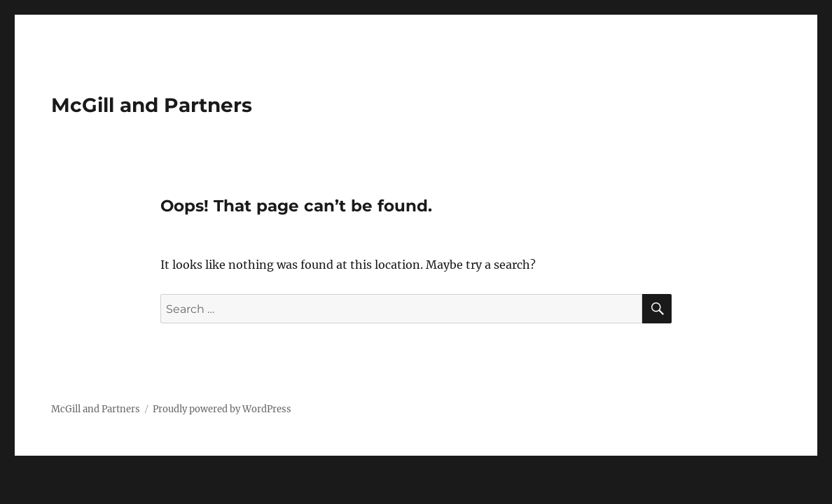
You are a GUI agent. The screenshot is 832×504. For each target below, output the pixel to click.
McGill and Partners (152, 105)
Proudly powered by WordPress (222, 409)
